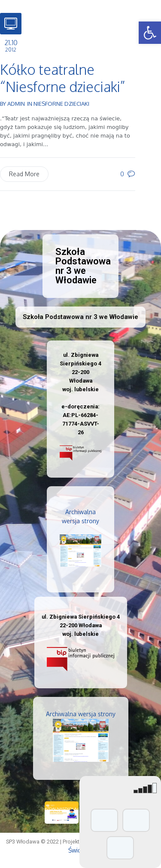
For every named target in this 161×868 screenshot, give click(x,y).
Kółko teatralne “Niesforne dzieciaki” (62, 78)
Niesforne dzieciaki (61, 104)
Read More (24, 174)
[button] (150, 33)
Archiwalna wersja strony (81, 714)
